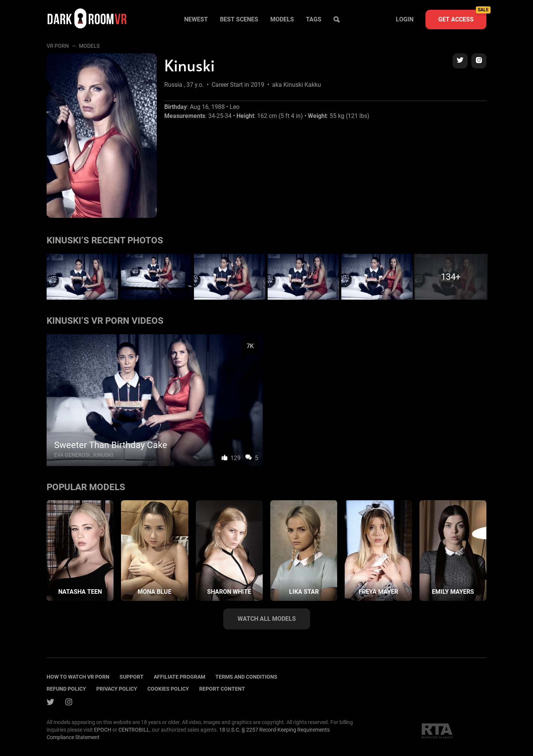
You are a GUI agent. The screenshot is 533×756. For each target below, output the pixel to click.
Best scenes (239, 19)
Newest (196, 19)
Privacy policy (117, 689)
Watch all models (267, 619)
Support (132, 677)
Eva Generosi (72, 455)
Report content (222, 689)
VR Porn (58, 46)
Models (282, 19)
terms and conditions (246, 677)
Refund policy (66, 689)
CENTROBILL (134, 730)
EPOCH (103, 730)
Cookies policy (168, 689)
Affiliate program (179, 677)
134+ (451, 277)
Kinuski (103, 455)
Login (405, 19)
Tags (314, 19)
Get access (462, 16)
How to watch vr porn (78, 677)
